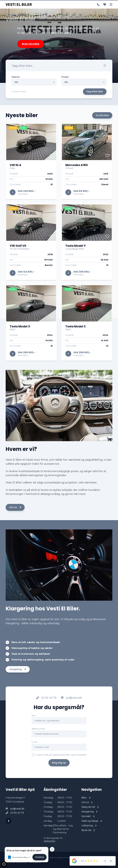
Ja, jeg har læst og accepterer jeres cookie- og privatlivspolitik (61, 768)
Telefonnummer (38, 742)
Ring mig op (59, 776)
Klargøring (18, 683)
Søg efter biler (95, 92)
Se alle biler (102, 129)
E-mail (34, 755)
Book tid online (31, 44)
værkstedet (49, 841)
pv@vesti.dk (71, 711)
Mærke (16, 77)
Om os (15, 521)
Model (65, 77)
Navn (34, 729)
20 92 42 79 (46, 711)
